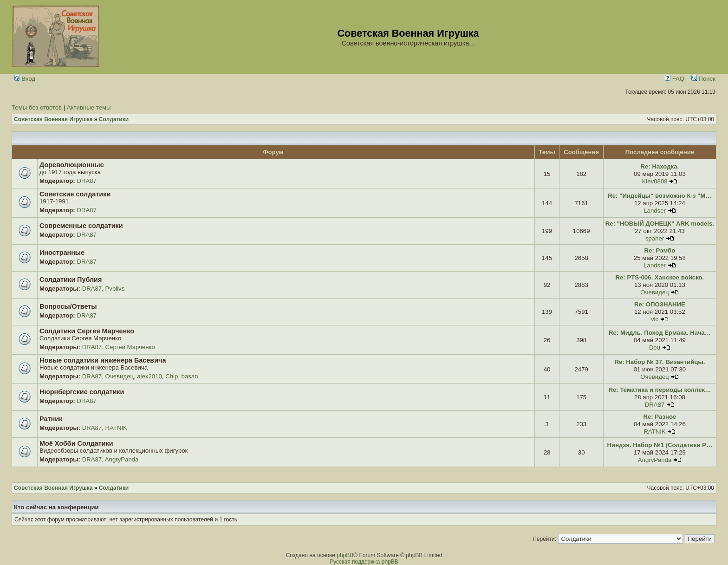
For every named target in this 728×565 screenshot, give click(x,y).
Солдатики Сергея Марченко (87, 331)
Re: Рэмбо (660, 250)
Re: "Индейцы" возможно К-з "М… (660, 196)
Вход (25, 79)
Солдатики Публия (71, 279)
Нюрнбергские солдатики (82, 392)
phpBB (345, 555)
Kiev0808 (655, 181)
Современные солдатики (81, 226)
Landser (655, 211)
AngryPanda (122, 459)
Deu (655, 347)
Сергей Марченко (130, 347)
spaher (655, 238)
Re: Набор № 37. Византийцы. (660, 362)
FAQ (675, 79)
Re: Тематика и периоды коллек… (660, 390)
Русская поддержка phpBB (364, 562)
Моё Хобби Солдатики (76, 443)
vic (655, 319)
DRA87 (87, 181)
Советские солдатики (75, 194)
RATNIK (116, 428)
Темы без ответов (37, 107)
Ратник (51, 419)
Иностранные (62, 253)
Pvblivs (115, 289)
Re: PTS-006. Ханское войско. (660, 277)
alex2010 (149, 376)
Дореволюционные (72, 165)
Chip (172, 376)
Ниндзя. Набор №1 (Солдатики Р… (660, 445)
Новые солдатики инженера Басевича (103, 360)
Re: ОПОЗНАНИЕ (660, 304)
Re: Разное (660, 417)
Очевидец (654, 292)
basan (190, 376)
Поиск (703, 79)
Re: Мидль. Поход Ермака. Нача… (660, 333)
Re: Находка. (660, 166)
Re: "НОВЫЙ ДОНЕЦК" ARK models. (660, 224)
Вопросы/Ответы (68, 306)
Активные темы (89, 107)
